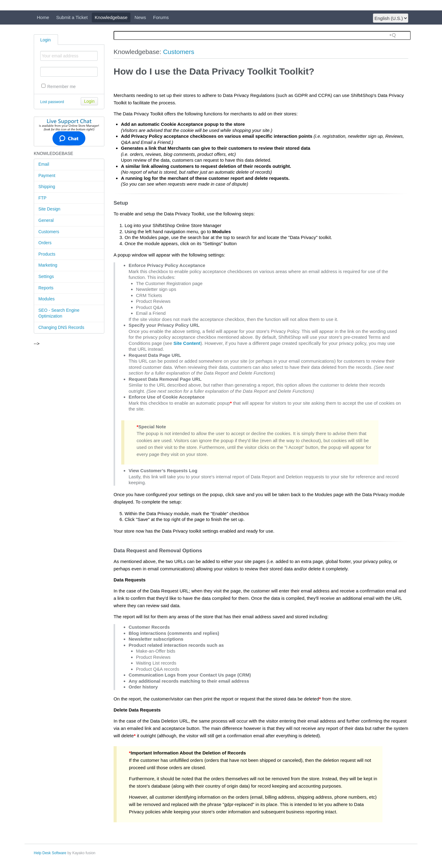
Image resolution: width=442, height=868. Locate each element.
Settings (46, 276)
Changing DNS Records (61, 327)
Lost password (52, 102)
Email (44, 164)
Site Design (49, 209)
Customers (49, 232)
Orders (45, 243)
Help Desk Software (50, 853)
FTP (42, 198)
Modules (47, 299)
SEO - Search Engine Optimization (59, 313)
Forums (161, 17)
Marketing (48, 265)
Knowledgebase (111, 17)
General (46, 220)
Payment (47, 176)
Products (47, 254)
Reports (46, 288)
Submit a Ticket (72, 17)
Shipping (47, 187)
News (140, 17)
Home (43, 17)
